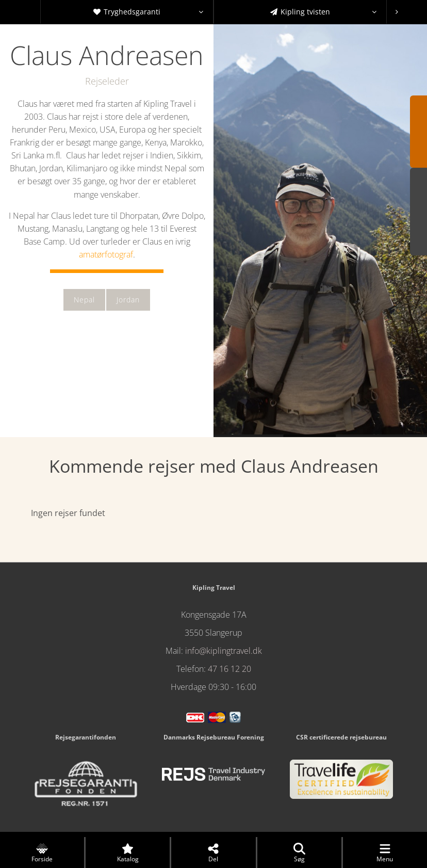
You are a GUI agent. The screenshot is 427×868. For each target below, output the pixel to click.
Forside (42, 853)
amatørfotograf (106, 254)
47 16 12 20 (229, 669)
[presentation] (397, 12)
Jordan (128, 300)
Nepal (84, 300)
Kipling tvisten (323, 12)
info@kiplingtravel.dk (224, 651)
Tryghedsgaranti (148, 12)
